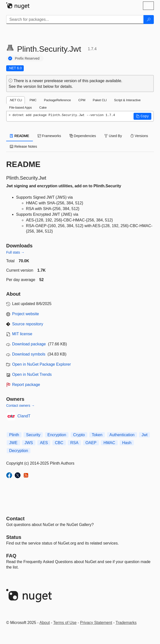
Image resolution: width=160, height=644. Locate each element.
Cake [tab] (43, 107)
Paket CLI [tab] (100, 100)
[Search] (149, 20)
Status (14, 537)
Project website (26, 314)
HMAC (109, 443)
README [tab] (20, 136)
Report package (26, 385)
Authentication (122, 435)
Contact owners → (20, 405)
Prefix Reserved (27, 58)
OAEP (91, 443)
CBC (59, 443)
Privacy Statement (96, 623)
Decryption (19, 451)
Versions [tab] (139, 136)
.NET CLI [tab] (16, 100)
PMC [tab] (33, 100)
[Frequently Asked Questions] (11, 556)
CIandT (24, 416)
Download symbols (29, 354)
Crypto (79, 435)
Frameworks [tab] (49, 136)
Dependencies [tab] (83, 136)
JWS (29, 443)
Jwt (144, 435)
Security (33, 435)
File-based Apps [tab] (21, 107)
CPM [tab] (82, 100)
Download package (29, 344)
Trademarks (126, 623)
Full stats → (15, 252)
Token (97, 435)
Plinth (14, 435)
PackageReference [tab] (57, 100)
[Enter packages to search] (75, 20)
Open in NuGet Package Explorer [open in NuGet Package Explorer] (41, 364)
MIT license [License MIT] (22, 334)
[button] (142, 116)
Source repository (28, 324)
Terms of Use (65, 623)
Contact (15, 519)
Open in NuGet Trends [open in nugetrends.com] (32, 374)
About (45, 623)
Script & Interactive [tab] (127, 100)
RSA (74, 443)
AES (44, 443)
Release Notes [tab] (23, 146)
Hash (127, 443)
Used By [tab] (113, 136)
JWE (13, 443)
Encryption (57, 435)
